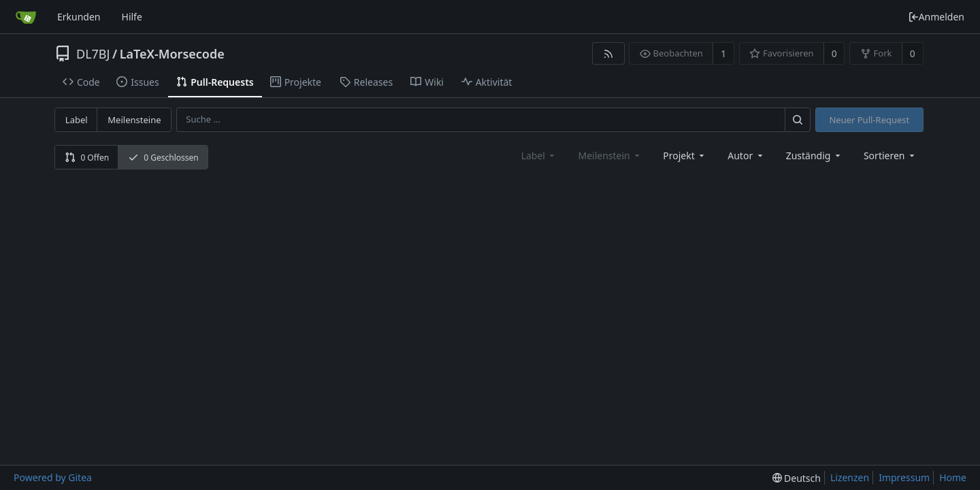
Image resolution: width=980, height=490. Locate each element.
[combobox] (685, 156)
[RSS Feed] (608, 53)
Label (77, 120)
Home (953, 477)
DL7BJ (93, 54)
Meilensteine (134, 120)
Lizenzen (850, 477)
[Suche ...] (798, 119)
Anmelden (936, 17)
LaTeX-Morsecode (172, 54)
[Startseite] (26, 17)
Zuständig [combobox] (814, 156)
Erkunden (79, 17)
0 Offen (87, 158)
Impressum (904, 477)
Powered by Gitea (53, 477)
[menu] (890, 156)
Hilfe (132, 17)
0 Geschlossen (163, 158)
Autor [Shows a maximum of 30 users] (746, 156)
